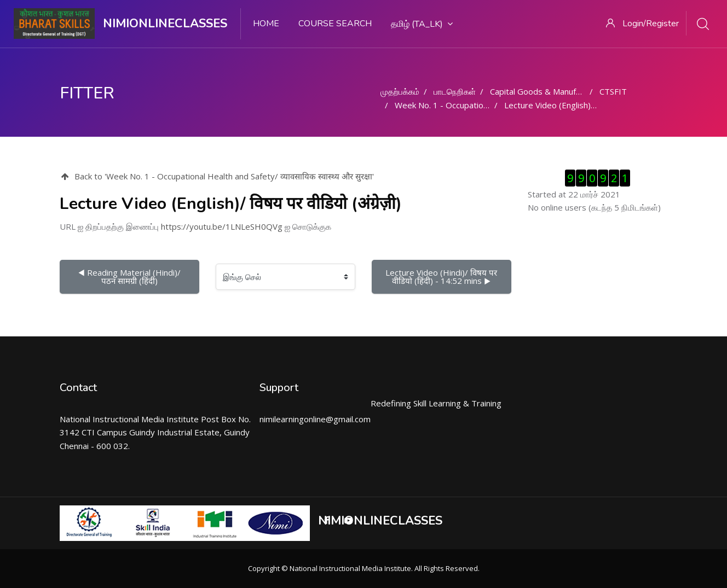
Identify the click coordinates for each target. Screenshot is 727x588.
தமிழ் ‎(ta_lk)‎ (422, 24)
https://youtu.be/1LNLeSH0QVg (222, 226)
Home (266, 24)
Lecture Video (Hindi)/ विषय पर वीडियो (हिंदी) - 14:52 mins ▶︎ (442, 276)
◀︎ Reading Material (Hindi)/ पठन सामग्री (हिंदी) (131, 276)
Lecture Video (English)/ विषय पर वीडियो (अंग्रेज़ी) (588, 105)
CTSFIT (613, 91)
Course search (335, 24)
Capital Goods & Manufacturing (548, 91)
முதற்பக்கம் (400, 91)
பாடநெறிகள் (455, 91)
